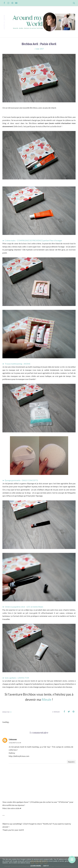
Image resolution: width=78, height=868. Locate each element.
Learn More (36, 866)
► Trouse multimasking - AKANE (16, 364)
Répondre (71, 762)
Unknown (13, 739)
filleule (47, 699)
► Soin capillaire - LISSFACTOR (16, 678)
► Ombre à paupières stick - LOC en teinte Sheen (23, 607)
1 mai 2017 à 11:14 (15, 743)
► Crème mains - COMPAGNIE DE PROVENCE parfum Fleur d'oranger (32, 240)
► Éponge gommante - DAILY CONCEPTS (20, 480)
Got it (46, 866)
